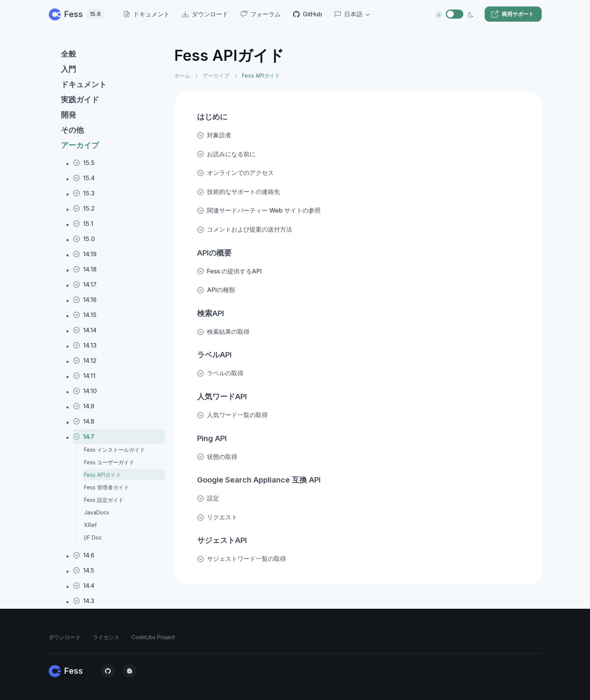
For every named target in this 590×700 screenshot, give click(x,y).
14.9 (84, 406)
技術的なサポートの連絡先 (239, 192)
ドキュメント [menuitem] (146, 14)
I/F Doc (93, 537)
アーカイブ (80, 145)
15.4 (84, 178)
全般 (68, 54)
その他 (72, 130)
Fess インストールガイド (115, 450)
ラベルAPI (214, 355)
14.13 (85, 345)
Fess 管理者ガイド (107, 487)
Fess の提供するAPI (229, 271)
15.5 (84, 163)
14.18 (85, 269)
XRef (90, 525)
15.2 (84, 208)
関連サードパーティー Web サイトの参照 (259, 210)
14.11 (84, 376)
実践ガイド (80, 100)
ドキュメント (84, 84)
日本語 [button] (348, 14)
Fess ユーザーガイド (109, 462)
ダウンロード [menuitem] (205, 14)
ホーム (182, 75)
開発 (68, 115)
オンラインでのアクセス (235, 173)
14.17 (85, 284)
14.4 (84, 586)
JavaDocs (97, 512)
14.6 (84, 555)
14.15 (85, 315)
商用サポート (512, 14)
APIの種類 (216, 290)
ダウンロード (65, 637)
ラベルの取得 (220, 373)
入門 (68, 69)
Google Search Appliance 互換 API (259, 480)
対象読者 (214, 135)
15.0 (84, 239)
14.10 (85, 391)
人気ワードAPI (222, 397)
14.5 (84, 570)
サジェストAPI (222, 540)
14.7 (84, 437)
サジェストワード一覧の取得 (242, 559)
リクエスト (217, 517)
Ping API (212, 438)
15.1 (83, 224)
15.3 (84, 193)
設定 (208, 498)
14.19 (85, 254)
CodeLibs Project (153, 637)
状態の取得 (217, 457)
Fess (77, 14)
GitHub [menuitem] (308, 14)
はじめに (212, 117)
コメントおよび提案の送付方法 (245, 229)
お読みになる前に (226, 154)
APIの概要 (214, 253)
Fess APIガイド (103, 475)
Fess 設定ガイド (104, 500)
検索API (211, 313)
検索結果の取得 (223, 332)
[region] (107, 367)
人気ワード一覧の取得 (232, 415)
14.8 (84, 421)
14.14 (85, 330)
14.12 (85, 360)
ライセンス (106, 637)
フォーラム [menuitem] (261, 14)
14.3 (84, 601)
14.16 (85, 300)
